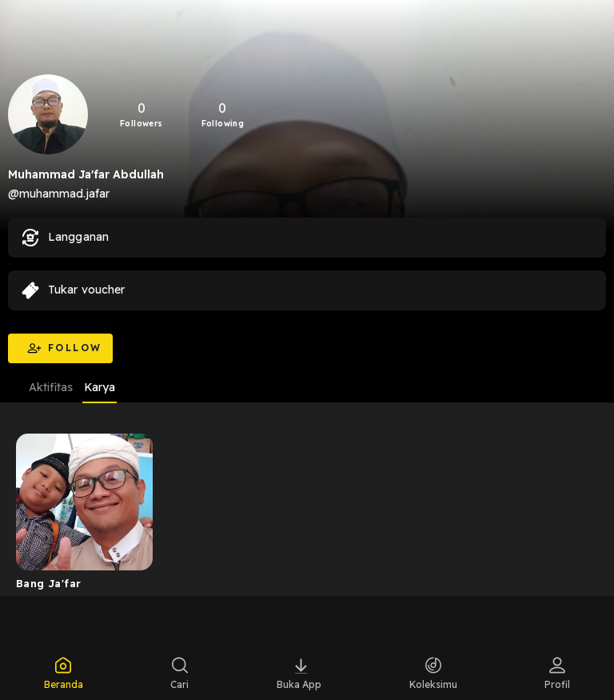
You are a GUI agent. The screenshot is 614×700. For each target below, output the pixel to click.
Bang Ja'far (48, 583)
